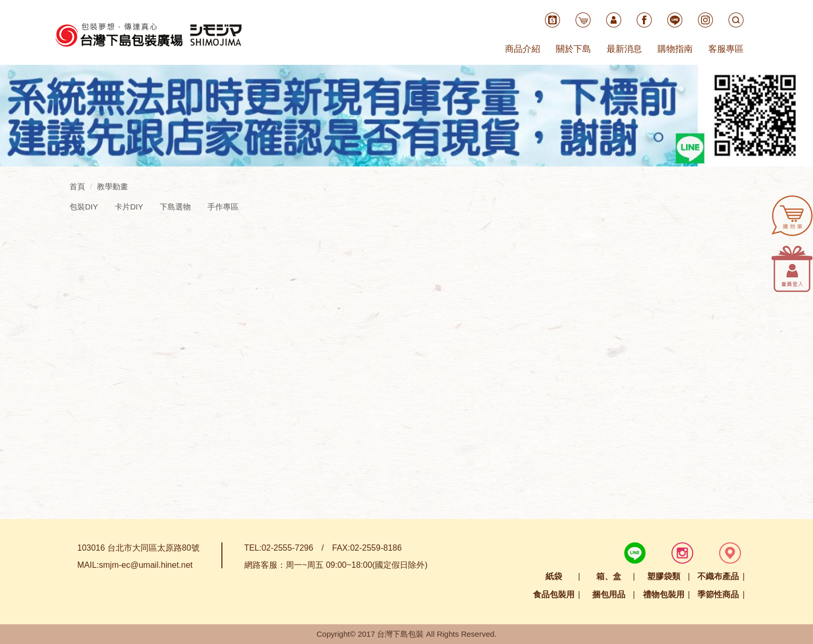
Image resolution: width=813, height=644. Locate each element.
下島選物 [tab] (175, 207)
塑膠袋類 (664, 576)
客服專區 (726, 49)
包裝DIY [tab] (84, 207)
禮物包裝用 (664, 594)
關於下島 (573, 49)
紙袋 (554, 576)
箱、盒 (609, 576)
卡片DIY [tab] (129, 207)
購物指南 (675, 49)
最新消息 (624, 49)
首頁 (77, 186)
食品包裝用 (554, 594)
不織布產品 (718, 576)
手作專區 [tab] (223, 207)
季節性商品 (718, 594)
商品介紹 (523, 49)
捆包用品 (609, 594)
